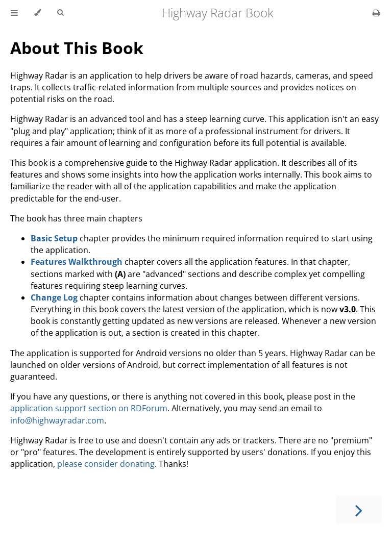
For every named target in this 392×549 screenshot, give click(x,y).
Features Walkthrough (77, 262)
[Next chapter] (359, 509)
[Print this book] (376, 13)
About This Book (77, 48)
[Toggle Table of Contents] (14, 13)
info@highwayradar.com (57, 420)
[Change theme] (38, 13)
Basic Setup (54, 238)
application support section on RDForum (89, 408)
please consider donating (106, 464)
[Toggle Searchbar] (60, 13)
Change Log (54, 297)
